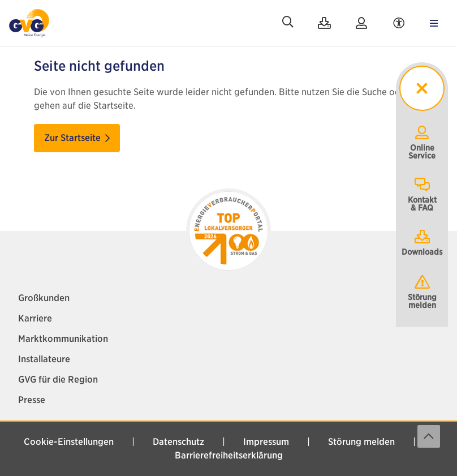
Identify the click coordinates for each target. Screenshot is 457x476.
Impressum (266, 442)
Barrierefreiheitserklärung (229, 455)
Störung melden (422, 291)
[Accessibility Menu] (399, 23)
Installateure (44, 359)
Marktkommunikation (63, 339)
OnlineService (422, 142)
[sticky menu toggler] (422, 89)
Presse (32, 400)
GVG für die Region (58, 379)
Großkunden (44, 298)
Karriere (35, 318)
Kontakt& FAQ (422, 194)
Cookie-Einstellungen (69, 442)
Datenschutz (178, 442)
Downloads (422, 242)
